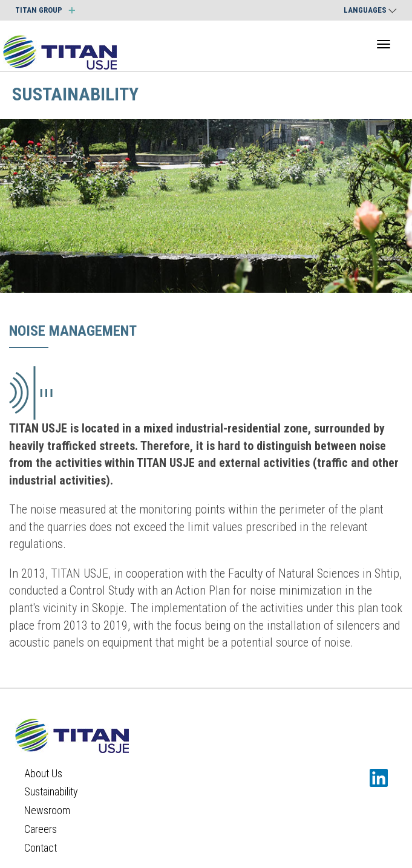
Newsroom (47, 810)
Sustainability (51, 791)
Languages (370, 10)
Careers (41, 829)
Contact (41, 848)
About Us (43, 773)
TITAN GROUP (45, 10)
